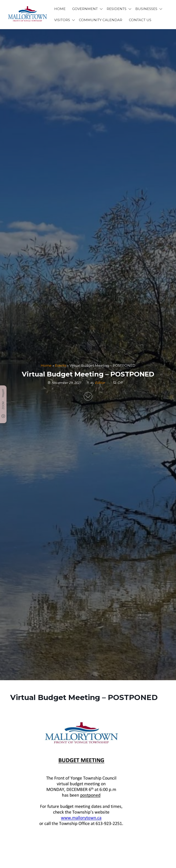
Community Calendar (101, 20)
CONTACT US (140, 20)
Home (46, 365)
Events (61, 365)
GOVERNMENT (85, 9)
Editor (100, 383)
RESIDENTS (117, 9)
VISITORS (62, 20)
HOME (60, 9)
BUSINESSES (146, 9)
